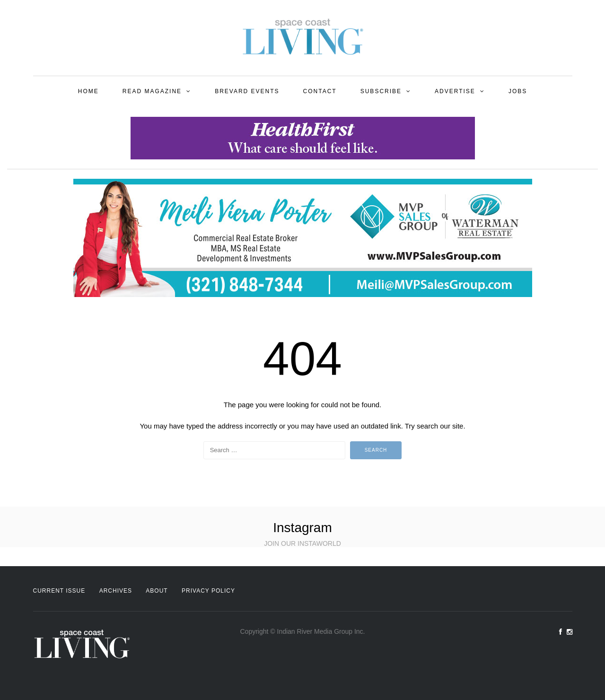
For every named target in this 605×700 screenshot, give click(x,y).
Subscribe (381, 91)
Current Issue (59, 591)
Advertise (455, 91)
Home (88, 91)
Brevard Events (247, 91)
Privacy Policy (208, 591)
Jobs (518, 91)
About (157, 591)
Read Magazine (152, 91)
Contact (320, 91)
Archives (116, 591)
